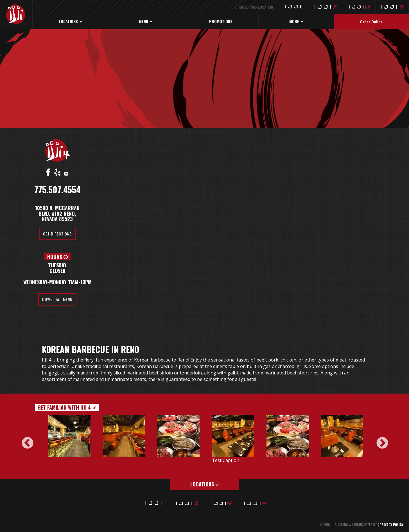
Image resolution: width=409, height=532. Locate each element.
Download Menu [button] (57, 299)
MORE (296, 21)
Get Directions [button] (57, 234)
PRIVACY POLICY (391, 525)
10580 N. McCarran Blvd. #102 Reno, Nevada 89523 (57, 214)
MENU (145, 21)
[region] (204, 78)
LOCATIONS (70, 21)
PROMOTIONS (221, 21)
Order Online (371, 22)
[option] (76, 436)
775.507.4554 (57, 189)
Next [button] (378, 439)
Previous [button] (24, 439)
